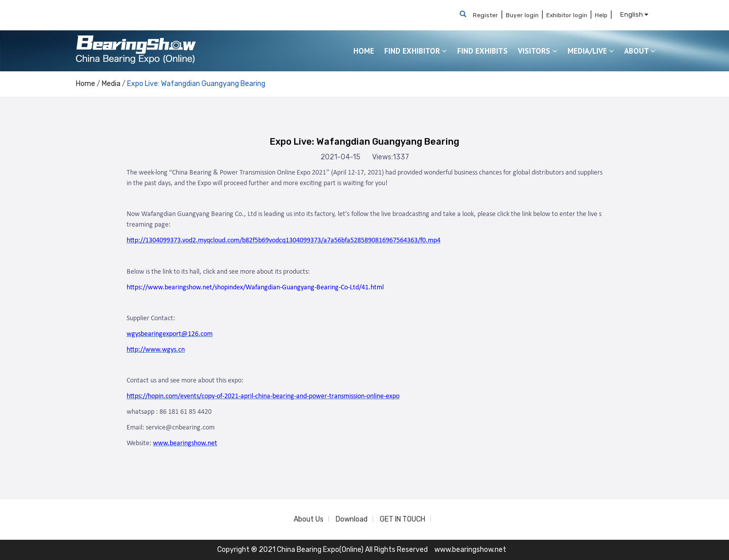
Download (352, 519)
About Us (309, 519)
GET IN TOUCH (402, 519)
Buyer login (522, 15)
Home (86, 84)
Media (111, 84)
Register (485, 15)
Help (601, 15)
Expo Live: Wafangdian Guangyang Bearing (196, 84)
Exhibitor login (567, 15)
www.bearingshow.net (470, 550)
